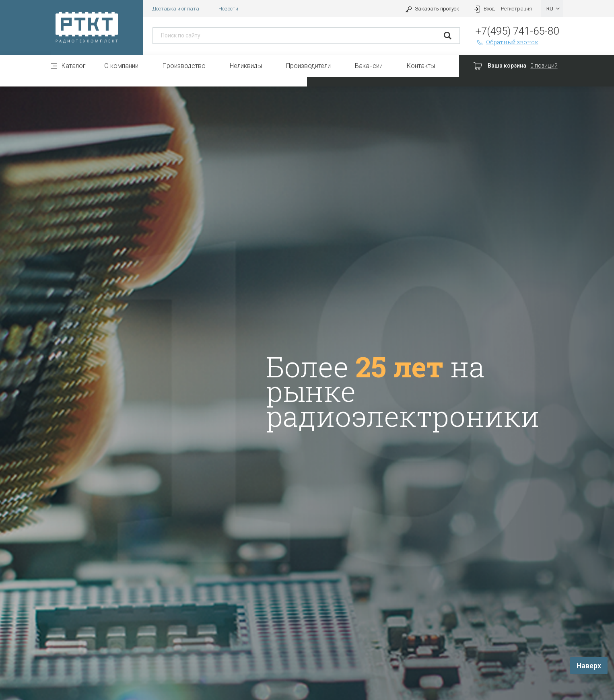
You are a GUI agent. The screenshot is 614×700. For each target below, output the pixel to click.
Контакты (421, 66)
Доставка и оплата (176, 9)
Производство (184, 66)
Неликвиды (246, 66)
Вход (483, 9)
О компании (121, 66)
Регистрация (516, 9)
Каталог (74, 66)
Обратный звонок (507, 42)
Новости (228, 9)
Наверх (589, 666)
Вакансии (369, 66)
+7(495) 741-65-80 (517, 31)
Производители (308, 66)
